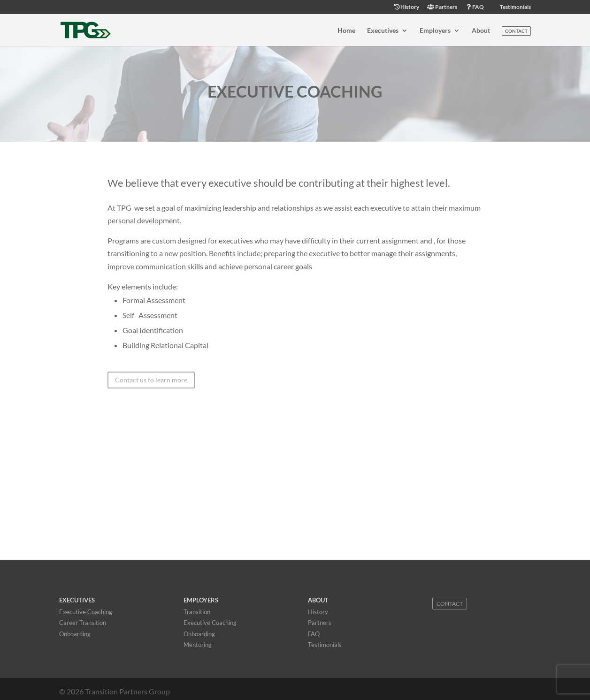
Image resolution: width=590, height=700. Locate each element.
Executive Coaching (86, 612)
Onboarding (75, 634)
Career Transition (83, 623)
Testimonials (515, 7)
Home (346, 31)
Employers (435, 31)
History (406, 7)
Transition (197, 612)
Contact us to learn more (151, 380)
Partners (442, 7)
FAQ (475, 7)
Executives (383, 31)
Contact (516, 31)
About (481, 31)
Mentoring (198, 645)
